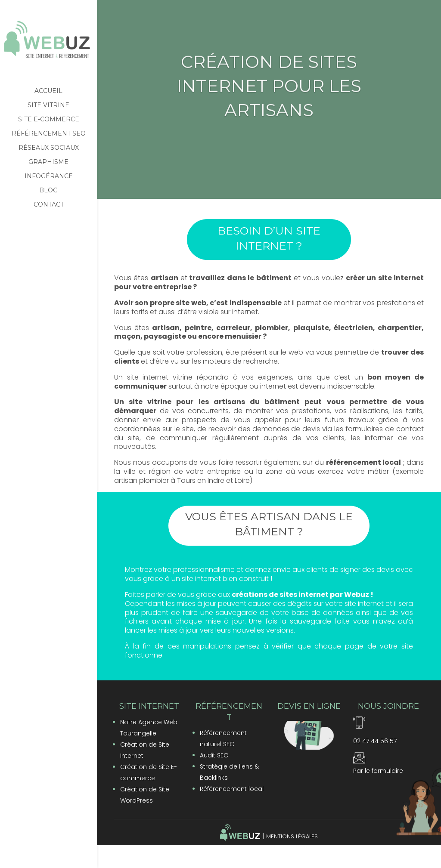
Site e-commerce (49, 120)
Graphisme (48, 162)
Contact (49, 205)
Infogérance (49, 176)
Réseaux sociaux (49, 148)
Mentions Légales (292, 836)
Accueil (48, 91)
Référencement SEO (49, 134)
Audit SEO (214, 755)
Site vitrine (48, 105)
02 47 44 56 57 (375, 741)
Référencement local (232, 789)
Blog (48, 191)
